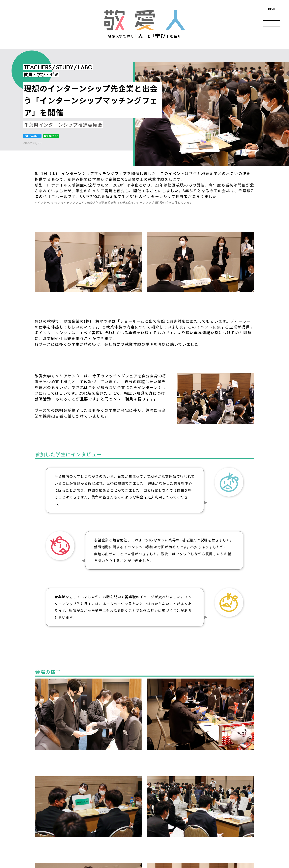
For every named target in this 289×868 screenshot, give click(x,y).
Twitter (34, 136)
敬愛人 (144, 20)
